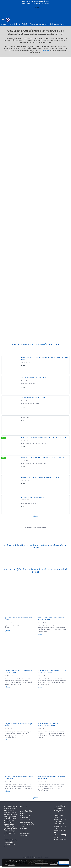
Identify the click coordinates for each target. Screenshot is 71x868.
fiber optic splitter (26, 822)
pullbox (23, 824)
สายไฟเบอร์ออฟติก (40, 34)
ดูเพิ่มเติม (36, 516)
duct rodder (16, 50)
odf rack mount (44, 50)
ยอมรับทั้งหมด (64, 863)
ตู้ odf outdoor (25, 835)
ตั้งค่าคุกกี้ (54, 863)
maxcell (23, 831)
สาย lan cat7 (24, 818)
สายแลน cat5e (25, 815)
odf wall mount (58, 50)
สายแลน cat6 (25, 813)
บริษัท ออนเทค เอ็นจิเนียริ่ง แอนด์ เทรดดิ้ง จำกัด (35, 2)
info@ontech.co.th (60, 839)
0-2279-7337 (58, 822)
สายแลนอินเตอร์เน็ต (39, 344)
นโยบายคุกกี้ (11, 865)
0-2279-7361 (58, 824)
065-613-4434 (61, 819)
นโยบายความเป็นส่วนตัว (41, 863)
